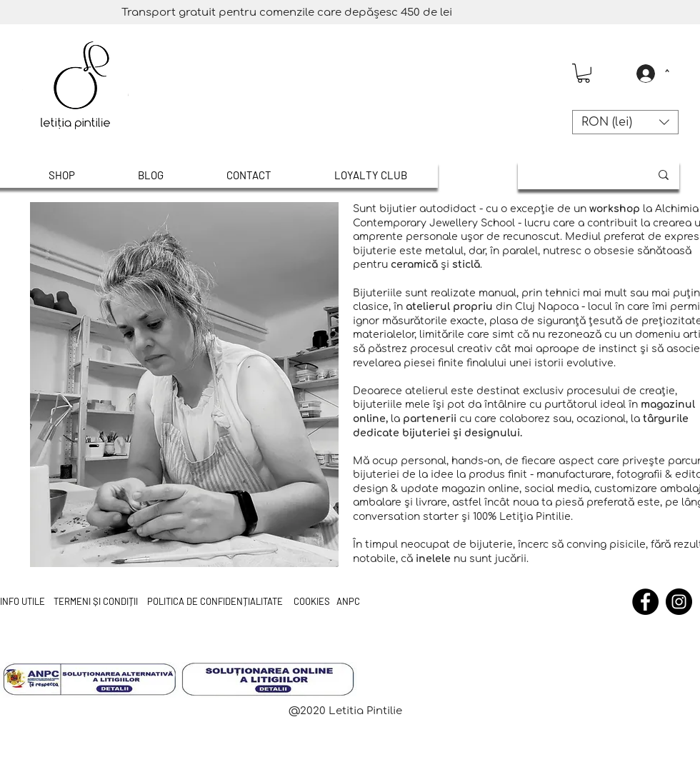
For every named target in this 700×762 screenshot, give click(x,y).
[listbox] (625, 122)
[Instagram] (679, 602)
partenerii (430, 419)
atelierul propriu (449, 307)
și (457, 433)
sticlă (466, 265)
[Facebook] (645, 602)
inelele (433, 559)
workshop (615, 209)
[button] (584, 73)
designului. (492, 433)
